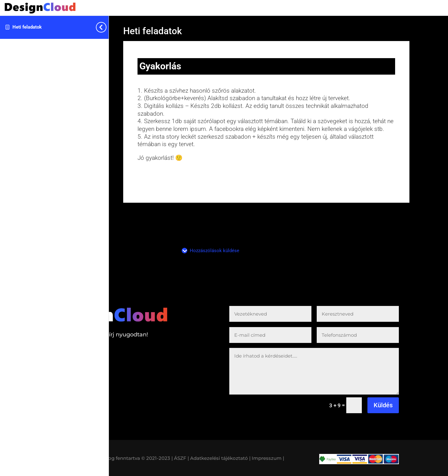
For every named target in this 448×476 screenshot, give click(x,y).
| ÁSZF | (180, 458)
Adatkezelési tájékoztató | (220, 458)
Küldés (383, 405)
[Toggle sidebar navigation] (107, 27)
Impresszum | (268, 458)
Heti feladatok (27, 27)
